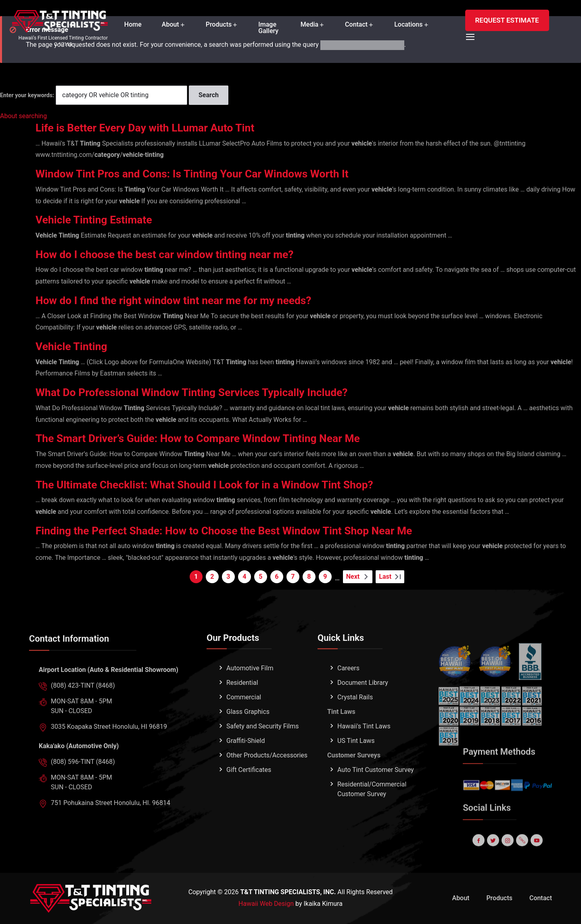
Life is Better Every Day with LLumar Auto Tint (152, 128)
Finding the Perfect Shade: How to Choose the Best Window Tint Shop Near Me (235, 531)
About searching (23, 116)
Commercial (244, 722)
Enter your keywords (26, 95)
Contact (356, 25)
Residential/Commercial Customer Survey (372, 814)
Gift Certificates (249, 795)
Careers (348, 693)
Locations (408, 25)
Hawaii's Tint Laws (364, 751)
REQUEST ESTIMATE (507, 20)
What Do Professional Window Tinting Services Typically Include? (201, 392)
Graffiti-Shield (246, 766)
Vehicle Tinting (73, 346)
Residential (242, 708)
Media (309, 25)
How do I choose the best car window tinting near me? (172, 254)
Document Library (363, 708)
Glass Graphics (248, 737)
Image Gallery (268, 28)
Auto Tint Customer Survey (376, 795)
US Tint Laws (356, 766)
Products (219, 25)
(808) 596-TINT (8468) (83, 787)
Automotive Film (250, 693)
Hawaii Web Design (266, 904)
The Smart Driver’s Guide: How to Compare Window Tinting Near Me (207, 438)
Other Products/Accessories (267, 780)
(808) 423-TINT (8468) (83, 710)
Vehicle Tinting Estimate (97, 220)
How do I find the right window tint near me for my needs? (182, 300)
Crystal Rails (355, 722)
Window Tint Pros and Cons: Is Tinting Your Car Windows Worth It (201, 174)
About (170, 25)
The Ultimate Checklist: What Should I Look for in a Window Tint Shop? (214, 485)
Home (133, 25)
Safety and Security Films (263, 751)
